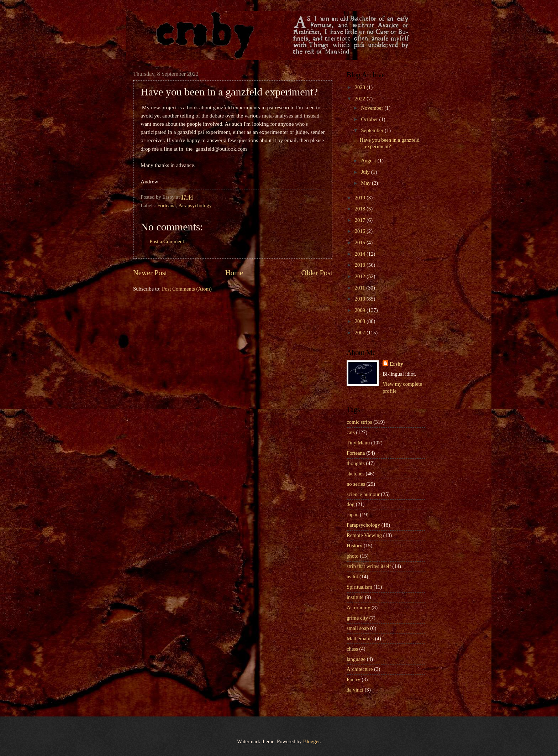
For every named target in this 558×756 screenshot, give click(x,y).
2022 (361, 99)
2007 (361, 333)
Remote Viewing (364, 535)
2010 (361, 299)
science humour (363, 494)
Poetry (353, 679)
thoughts (356, 463)
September (373, 130)
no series (356, 484)
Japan (353, 515)
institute (355, 597)
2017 (361, 220)
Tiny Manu (358, 443)
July (366, 172)
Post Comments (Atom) (187, 289)
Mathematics (360, 638)
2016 (361, 231)
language (356, 659)
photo (353, 556)
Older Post (317, 273)
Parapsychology (195, 205)
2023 (361, 87)
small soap (358, 628)
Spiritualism (359, 587)
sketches (356, 474)
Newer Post (150, 273)
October (370, 119)
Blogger (312, 741)
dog (351, 504)
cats (351, 432)
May (366, 183)
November (373, 108)
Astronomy (358, 608)
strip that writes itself (369, 566)
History (354, 546)
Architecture (360, 669)
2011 (361, 288)
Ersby (396, 364)
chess (352, 649)
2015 (361, 243)
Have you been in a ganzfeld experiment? (390, 143)
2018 (361, 209)
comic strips (359, 422)
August (369, 161)
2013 (361, 265)
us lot (352, 577)
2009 (361, 310)
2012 (361, 276)
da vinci (355, 690)
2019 (361, 198)
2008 (361, 321)
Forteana (167, 205)
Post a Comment (167, 241)
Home (234, 273)
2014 (361, 254)
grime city (357, 618)
